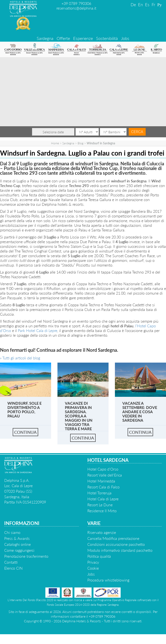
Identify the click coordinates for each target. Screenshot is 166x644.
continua (25, 432)
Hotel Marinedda (101, 481)
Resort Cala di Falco (103, 487)
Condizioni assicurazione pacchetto (116, 544)
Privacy (93, 562)
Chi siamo (12, 532)
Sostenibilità (107, 38)
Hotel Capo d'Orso (103, 469)
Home (55, 143)
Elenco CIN (13, 568)
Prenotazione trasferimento (26, 556)
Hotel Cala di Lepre (103, 499)
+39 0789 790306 (76, 3)
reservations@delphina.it (76, 8)
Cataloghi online (17, 544)
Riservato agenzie (102, 532)
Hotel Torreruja (99, 493)
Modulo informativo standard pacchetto (120, 550)
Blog (80, 143)
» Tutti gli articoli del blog (20, 358)
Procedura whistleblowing (108, 580)
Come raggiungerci (19, 550)
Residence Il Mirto (102, 511)
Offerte (63, 38)
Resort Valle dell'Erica (105, 475)
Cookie (93, 568)
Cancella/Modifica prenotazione (113, 538)
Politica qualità (99, 556)
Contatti (11, 562)
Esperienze (83, 38)
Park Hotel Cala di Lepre (38, 331)
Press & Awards (17, 538)
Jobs (125, 38)
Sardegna (45, 38)
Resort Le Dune (100, 505)
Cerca (137, 132)
